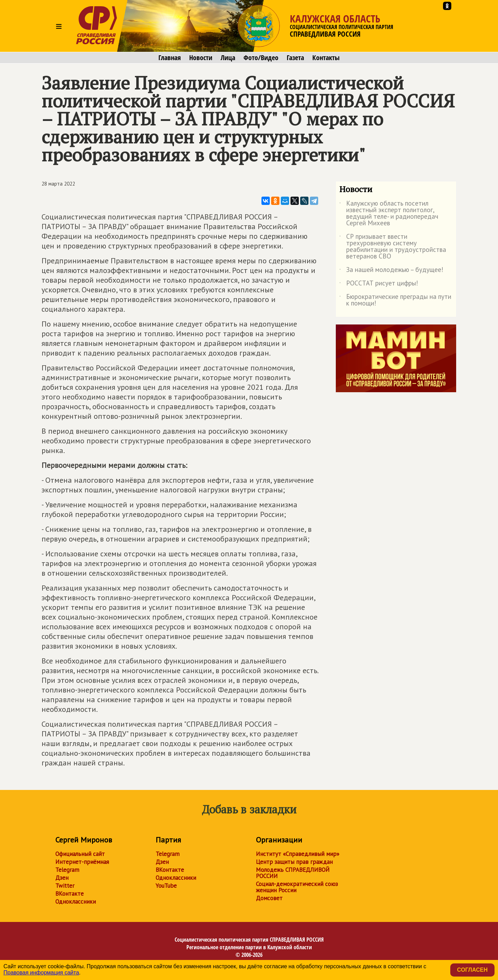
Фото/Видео (261, 58)
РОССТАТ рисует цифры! (379, 284)
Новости (201, 58)
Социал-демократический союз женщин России (297, 887)
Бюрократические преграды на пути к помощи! (395, 300)
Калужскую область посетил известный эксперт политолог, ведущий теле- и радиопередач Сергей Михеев (389, 214)
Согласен (472, 970)
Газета (295, 58)
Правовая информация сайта (41, 973)
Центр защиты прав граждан (294, 862)
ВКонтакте (70, 894)
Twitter (65, 886)
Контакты (326, 58)
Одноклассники (76, 902)
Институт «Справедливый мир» (298, 854)
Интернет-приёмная (82, 862)
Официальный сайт (80, 854)
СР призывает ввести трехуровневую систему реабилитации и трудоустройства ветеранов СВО (393, 247)
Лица (228, 58)
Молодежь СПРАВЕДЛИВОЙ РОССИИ (293, 873)
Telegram (67, 870)
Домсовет (269, 898)
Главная (170, 58)
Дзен (62, 878)
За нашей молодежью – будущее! (391, 271)
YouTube (166, 886)
